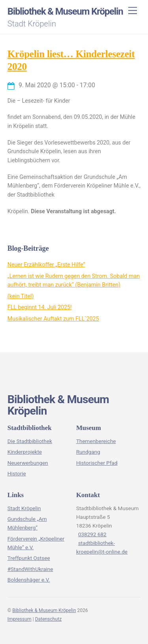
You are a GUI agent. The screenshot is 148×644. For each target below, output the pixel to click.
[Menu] (133, 11)
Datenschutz (49, 619)
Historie (17, 473)
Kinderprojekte (25, 452)
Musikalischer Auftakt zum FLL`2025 (53, 319)
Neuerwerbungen (28, 463)
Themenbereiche (96, 441)
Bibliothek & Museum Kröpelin (44, 610)
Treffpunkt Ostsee (29, 558)
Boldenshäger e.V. (29, 580)
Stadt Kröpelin (24, 508)
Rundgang (88, 452)
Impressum (20, 619)
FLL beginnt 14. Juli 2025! (40, 307)
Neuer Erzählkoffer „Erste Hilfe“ (46, 265)
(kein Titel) (21, 296)
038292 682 (92, 534)
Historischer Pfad (97, 463)
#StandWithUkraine (30, 569)
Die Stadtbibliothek (30, 441)
